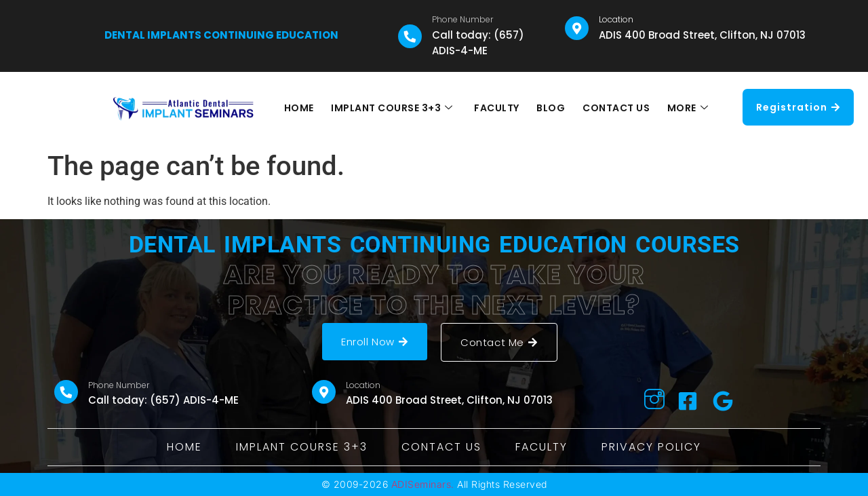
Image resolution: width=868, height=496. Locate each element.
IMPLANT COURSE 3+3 (394, 108)
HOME (302, 108)
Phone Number (462, 19)
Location (616, 19)
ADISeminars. (423, 484)
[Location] (577, 28)
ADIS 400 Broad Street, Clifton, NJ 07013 (702, 35)
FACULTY (497, 108)
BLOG (551, 108)
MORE (685, 108)
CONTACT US (615, 108)
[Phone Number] (410, 36)
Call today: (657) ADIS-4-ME (478, 43)
